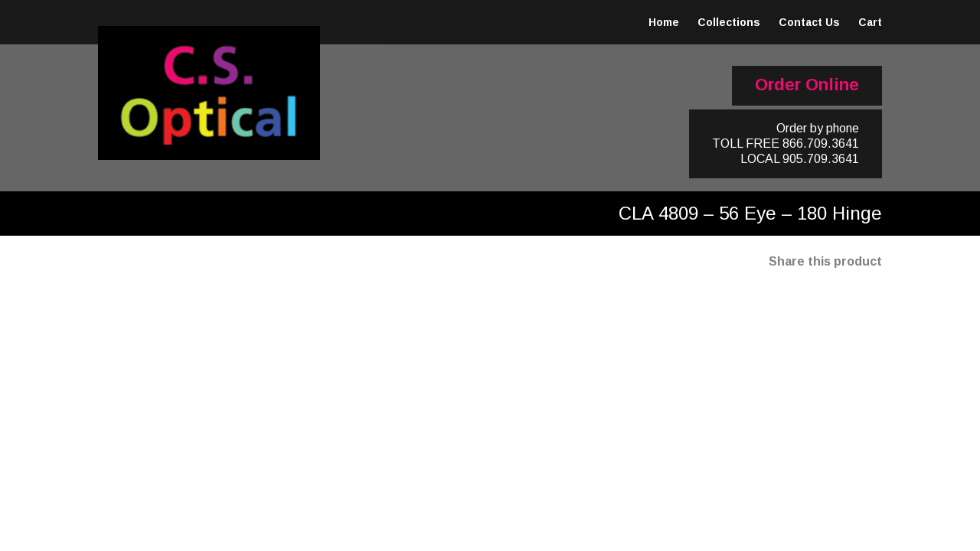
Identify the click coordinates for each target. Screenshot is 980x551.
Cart (870, 22)
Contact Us (809, 22)
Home (664, 22)
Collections (729, 22)
